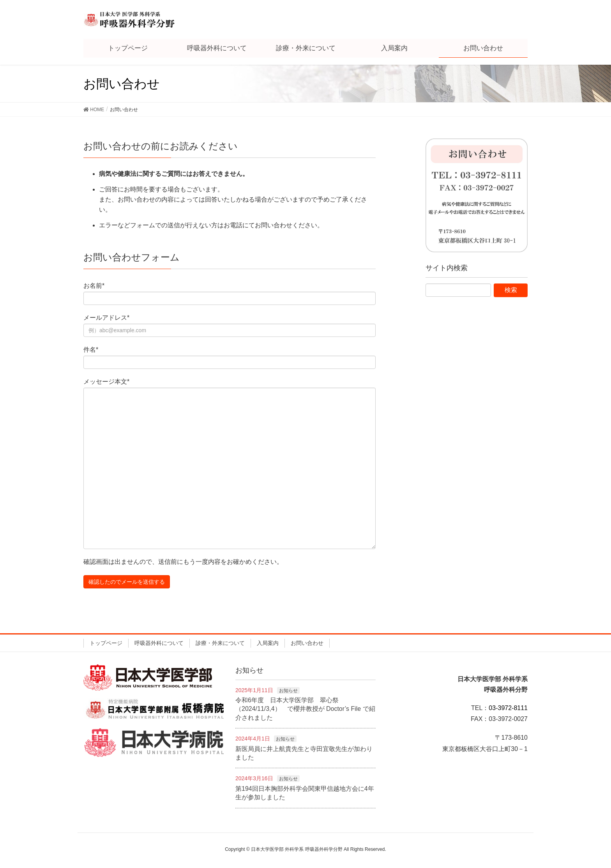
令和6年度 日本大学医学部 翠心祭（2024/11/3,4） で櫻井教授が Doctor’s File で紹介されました (305, 709)
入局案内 (268, 643)
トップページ (106, 643)
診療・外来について (220, 643)
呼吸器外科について (159, 643)
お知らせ (288, 691)
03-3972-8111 (508, 708)
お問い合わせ (307, 643)
